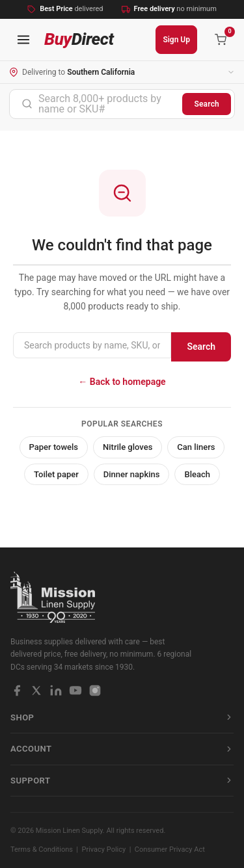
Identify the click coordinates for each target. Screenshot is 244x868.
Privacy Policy (104, 849)
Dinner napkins (132, 474)
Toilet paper (56, 474)
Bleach (197, 474)
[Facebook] (17, 690)
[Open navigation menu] (23, 40)
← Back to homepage (122, 382)
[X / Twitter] (36, 690)
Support (122, 781)
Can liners (196, 447)
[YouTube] (75, 690)
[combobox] (96, 104)
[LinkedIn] (56, 690)
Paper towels (54, 447)
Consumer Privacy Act (170, 849)
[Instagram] (95, 690)
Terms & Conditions (42, 849)
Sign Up (176, 40)
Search (207, 104)
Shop (122, 717)
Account (122, 749)
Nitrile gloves (128, 447)
